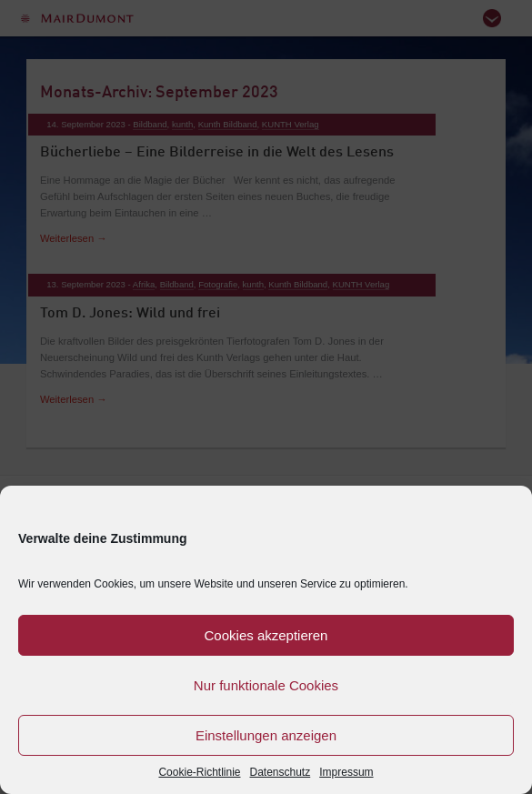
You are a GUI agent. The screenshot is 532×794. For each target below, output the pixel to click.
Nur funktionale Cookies (266, 685)
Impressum (346, 772)
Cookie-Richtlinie (199, 772)
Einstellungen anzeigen (266, 735)
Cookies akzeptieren (266, 635)
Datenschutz (281, 772)
